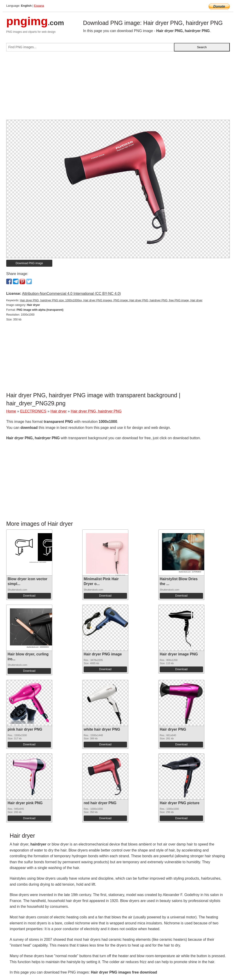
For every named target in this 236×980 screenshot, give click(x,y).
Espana (39, 6)
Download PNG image (29, 263)
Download (29, 596)
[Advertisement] (118, 87)
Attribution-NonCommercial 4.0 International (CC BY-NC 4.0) (71, 294)
